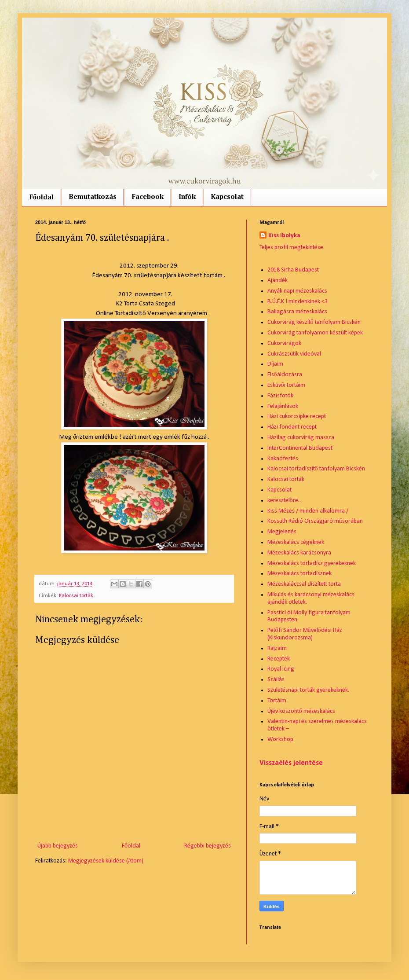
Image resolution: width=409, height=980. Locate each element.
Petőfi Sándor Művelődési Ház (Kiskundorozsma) (305, 634)
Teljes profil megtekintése (291, 248)
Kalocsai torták (76, 596)
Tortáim (277, 701)
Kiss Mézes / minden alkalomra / (308, 511)
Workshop (280, 740)
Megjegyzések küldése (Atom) (106, 861)
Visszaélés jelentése (291, 763)
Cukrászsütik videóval (294, 354)
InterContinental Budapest (300, 448)
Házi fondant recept (292, 427)
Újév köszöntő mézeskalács (301, 711)
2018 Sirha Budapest (293, 270)
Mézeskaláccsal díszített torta (304, 584)
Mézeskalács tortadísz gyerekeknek (312, 563)
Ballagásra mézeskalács (297, 312)
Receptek (279, 659)
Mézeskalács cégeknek (296, 542)
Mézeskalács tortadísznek (299, 574)
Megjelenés (282, 532)
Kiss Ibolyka (284, 236)
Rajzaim (277, 648)
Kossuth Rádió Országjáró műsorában (315, 521)
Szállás (276, 680)
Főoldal (41, 198)
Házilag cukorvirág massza (301, 438)
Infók (187, 197)
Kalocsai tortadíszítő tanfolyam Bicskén (316, 469)
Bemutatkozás (93, 197)
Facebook (148, 197)
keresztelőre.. (284, 501)
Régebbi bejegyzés (208, 846)
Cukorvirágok (284, 343)
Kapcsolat (227, 197)
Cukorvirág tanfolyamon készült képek (315, 333)
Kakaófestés (283, 459)
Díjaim (275, 364)
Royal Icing (281, 669)
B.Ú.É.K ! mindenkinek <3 (298, 302)
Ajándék (278, 281)
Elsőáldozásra (285, 375)
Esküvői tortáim (286, 385)
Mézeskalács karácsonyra (299, 553)
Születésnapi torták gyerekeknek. (308, 690)
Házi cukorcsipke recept (297, 417)
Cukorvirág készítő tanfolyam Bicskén (314, 322)
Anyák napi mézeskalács (297, 291)
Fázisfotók (280, 396)
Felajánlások (283, 406)
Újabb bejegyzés (58, 846)
